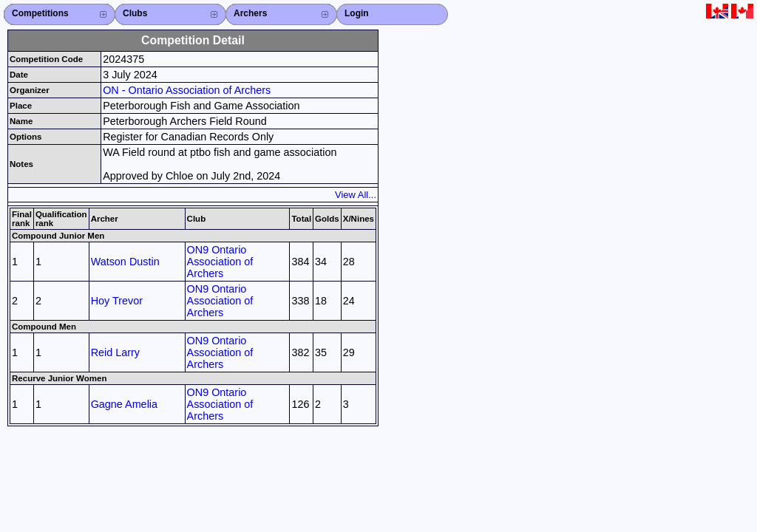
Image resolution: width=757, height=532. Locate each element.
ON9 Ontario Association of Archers (220, 262)
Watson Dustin (125, 262)
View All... (356, 195)
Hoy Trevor (117, 301)
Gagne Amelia (124, 404)
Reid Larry (115, 352)
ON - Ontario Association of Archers (187, 90)
